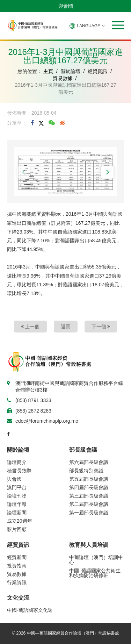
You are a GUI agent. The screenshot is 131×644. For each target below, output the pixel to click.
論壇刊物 (17, 496)
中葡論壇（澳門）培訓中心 (96, 560)
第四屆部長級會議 (89, 487)
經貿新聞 (17, 557)
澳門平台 (17, 487)
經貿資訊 (97, 71)
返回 (66, 327)
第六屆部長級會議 (89, 462)
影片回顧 (17, 529)
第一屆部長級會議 (89, 513)
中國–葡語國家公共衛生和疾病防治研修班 (95, 573)
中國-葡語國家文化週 (30, 610)
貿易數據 (63, 78)
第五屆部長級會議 (89, 479)
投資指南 (17, 566)
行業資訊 (17, 582)
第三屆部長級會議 (89, 496)
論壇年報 (17, 504)
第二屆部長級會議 (89, 504)
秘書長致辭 (19, 471)
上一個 (30, 327)
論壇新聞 (17, 513)
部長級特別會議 (86, 471)
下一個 (101, 327)
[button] (118, 25)
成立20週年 (20, 521)
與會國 (66, 6)
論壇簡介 (17, 462)
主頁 (48, 71)
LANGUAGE (87, 26)
